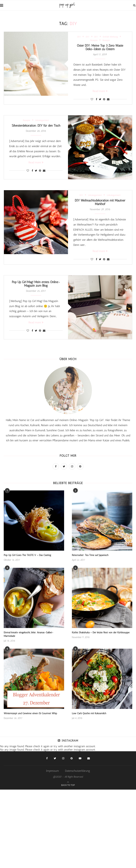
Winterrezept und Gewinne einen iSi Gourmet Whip (30, 711)
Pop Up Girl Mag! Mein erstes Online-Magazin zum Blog (36, 286)
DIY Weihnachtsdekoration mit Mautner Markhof (100, 204)
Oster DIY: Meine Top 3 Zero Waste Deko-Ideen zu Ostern (100, 48)
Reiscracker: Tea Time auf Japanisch (90, 557)
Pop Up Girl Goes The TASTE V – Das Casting (27, 557)
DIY (79, 37)
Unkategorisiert (42, 121)
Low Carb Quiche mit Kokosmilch (89, 711)
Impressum (52, 769)
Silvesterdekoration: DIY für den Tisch (36, 127)
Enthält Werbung (110, 37)
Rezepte (94, 40)
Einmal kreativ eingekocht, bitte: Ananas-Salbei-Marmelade (34, 634)
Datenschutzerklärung (77, 769)
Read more (100, 92)
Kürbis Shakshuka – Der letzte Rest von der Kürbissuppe (100, 634)
